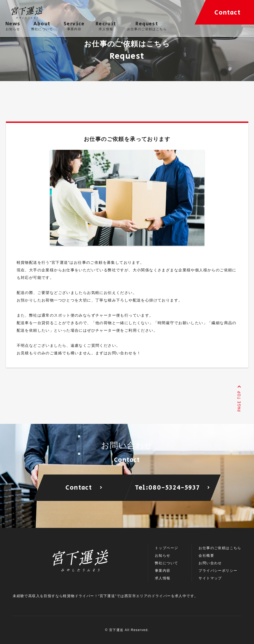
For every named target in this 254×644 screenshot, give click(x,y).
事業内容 (163, 571)
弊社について (166, 563)
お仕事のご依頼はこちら (220, 548)
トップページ (166, 548)
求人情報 (163, 578)
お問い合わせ (210, 563)
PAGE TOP (239, 399)
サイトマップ (210, 578)
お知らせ (163, 555)
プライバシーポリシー (218, 571)
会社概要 (206, 555)
